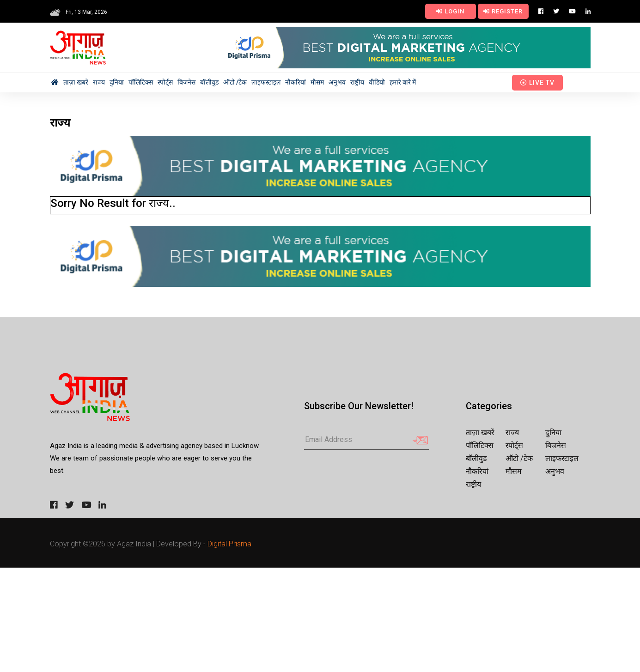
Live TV (537, 83)
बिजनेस (186, 82)
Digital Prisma (229, 544)
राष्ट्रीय (357, 82)
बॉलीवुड (209, 82)
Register (503, 11)
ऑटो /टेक (235, 82)
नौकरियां (296, 82)
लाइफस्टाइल (266, 82)
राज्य (99, 82)
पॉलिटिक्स (141, 82)
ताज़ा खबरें (76, 82)
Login (450, 11)
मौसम (317, 82)
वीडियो (377, 82)
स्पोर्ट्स (165, 82)
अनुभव (337, 82)
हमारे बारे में (403, 82)
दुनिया (117, 82)
